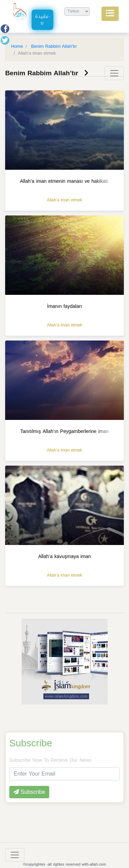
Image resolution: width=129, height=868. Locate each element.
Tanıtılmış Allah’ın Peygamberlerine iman (64, 431)
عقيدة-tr (43, 20)
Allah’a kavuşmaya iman (64, 557)
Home (17, 46)
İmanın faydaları (65, 306)
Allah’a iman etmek (64, 200)
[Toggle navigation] (114, 73)
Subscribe (31, 743)
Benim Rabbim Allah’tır (53, 46)
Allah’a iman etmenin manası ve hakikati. (64, 181)
